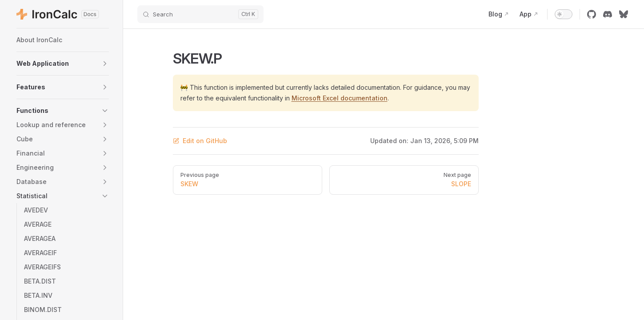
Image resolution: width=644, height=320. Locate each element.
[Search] (200, 14)
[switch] (564, 14)
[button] (63, 64)
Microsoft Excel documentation (340, 98)
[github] (592, 14)
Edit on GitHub (200, 141)
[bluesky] (624, 14)
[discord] (608, 14)
